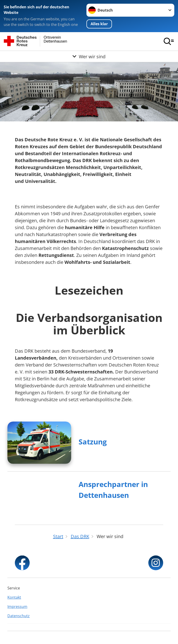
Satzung (93, 442)
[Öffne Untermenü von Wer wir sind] (89, 56)
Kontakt (14, 597)
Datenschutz (19, 616)
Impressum (17, 607)
